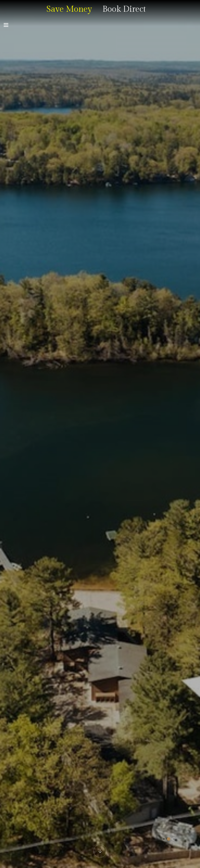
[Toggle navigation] (6, 25)
